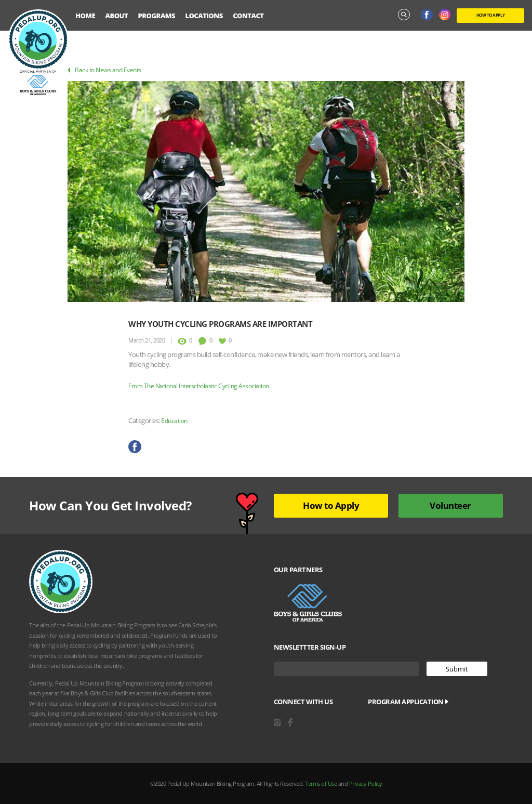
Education (174, 421)
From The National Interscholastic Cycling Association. (199, 386)
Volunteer (450, 505)
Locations (204, 16)
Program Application (408, 702)
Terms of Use (321, 783)
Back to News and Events (104, 70)
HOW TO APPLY (491, 15)
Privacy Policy (366, 783)
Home (85, 16)
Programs (157, 16)
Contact (248, 16)
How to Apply (331, 505)
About (117, 16)
